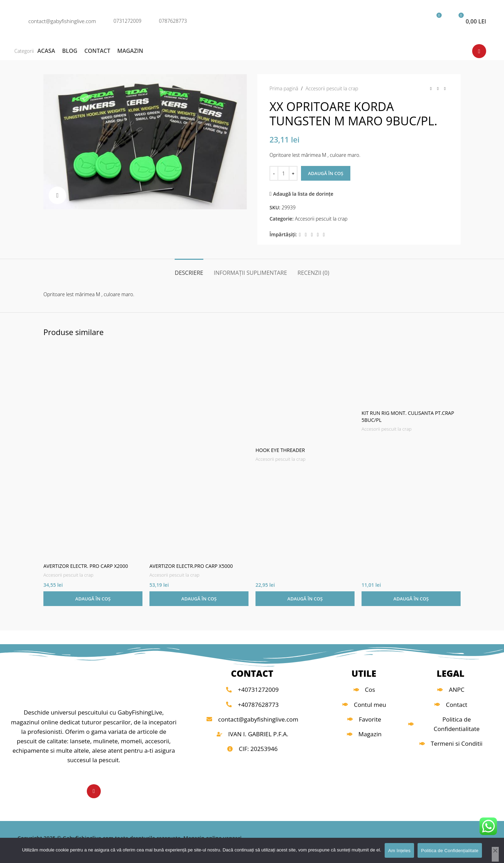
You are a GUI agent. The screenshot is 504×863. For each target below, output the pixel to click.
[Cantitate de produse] (283, 173)
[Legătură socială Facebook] (300, 235)
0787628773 (173, 21)
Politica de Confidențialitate (450, 851)
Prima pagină (284, 88)
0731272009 (127, 21)
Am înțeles (399, 851)
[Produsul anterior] (431, 89)
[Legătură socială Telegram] (324, 235)
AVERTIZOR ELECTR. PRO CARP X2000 (86, 566)
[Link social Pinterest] (312, 235)
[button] (93, 599)
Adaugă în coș (326, 173)
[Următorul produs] (445, 89)
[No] (495, 854)
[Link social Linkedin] (318, 235)
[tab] (189, 269)
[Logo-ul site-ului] (252, 20)
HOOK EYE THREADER (280, 450)
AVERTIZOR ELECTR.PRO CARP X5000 (191, 566)
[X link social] (306, 235)
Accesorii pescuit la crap (332, 88)
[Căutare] (393, 21)
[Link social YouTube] (479, 51)
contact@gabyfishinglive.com (62, 21)
